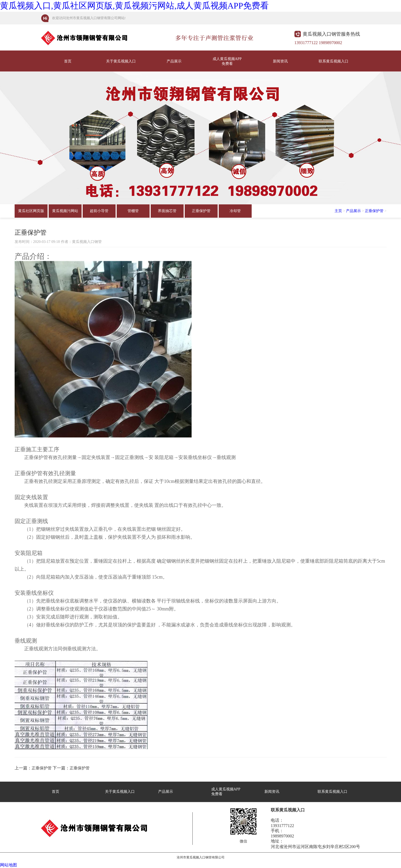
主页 (338, 211)
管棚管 (133, 211)
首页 (68, 61)
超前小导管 (99, 211)
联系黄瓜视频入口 (334, 61)
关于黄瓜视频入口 (121, 61)
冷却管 (235, 211)
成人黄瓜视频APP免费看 (227, 61)
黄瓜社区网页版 (31, 211)
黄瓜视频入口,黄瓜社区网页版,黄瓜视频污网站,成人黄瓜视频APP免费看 (134, 6)
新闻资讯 (280, 61)
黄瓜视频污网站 (65, 211)
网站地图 (9, 865)
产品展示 (174, 61)
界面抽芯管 (167, 211)
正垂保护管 (201, 211)
